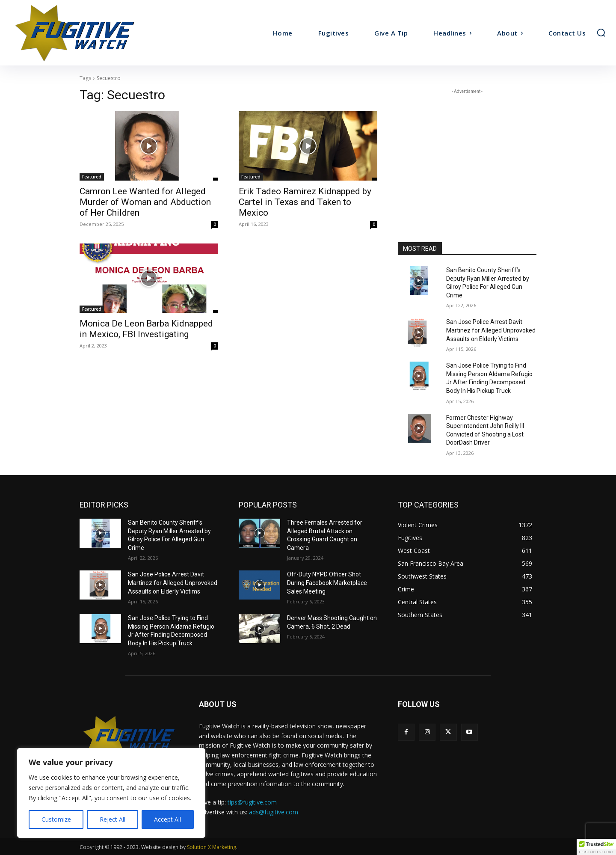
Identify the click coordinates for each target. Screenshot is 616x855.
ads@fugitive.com (274, 812)
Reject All (113, 819)
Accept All (167, 819)
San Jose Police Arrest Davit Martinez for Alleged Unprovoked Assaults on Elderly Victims (491, 330)
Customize (56, 819)
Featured (92, 177)
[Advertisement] (467, 149)
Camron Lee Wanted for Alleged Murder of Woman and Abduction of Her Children (145, 202)
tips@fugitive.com (252, 802)
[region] (111, 793)
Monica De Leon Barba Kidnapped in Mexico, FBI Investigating (146, 329)
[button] (601, 33)
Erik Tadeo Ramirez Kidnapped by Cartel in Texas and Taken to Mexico (305, 202)
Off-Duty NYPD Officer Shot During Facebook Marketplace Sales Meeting (327, 583)
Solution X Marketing (212, 847)
